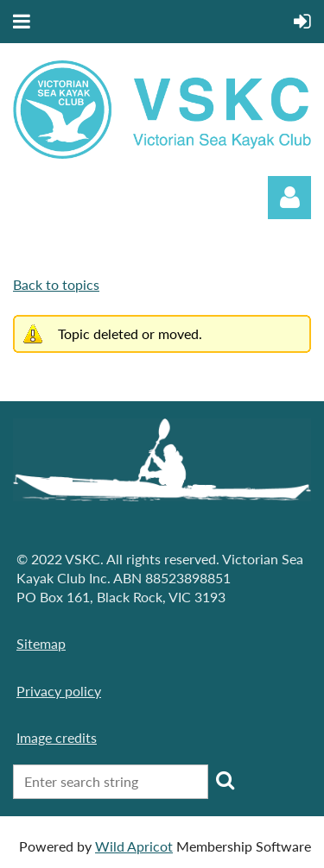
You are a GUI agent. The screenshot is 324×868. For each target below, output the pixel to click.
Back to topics (56, 284)
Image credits (57, 737)
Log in (289, 198)
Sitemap (41, 643)
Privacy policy (59, 691)
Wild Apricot (134, 846)
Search (225, 780)
